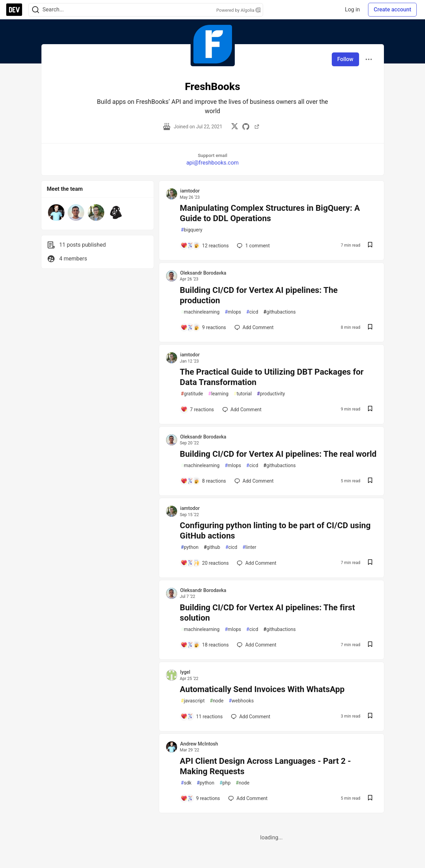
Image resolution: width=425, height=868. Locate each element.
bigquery (192, 230)
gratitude (192, 394)
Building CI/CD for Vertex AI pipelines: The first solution (267, 613)
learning (218, 394)
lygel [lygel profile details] (185, 672)
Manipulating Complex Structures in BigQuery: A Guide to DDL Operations (270, 213)
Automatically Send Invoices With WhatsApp (262, 689)
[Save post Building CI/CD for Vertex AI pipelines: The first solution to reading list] (370, 645)
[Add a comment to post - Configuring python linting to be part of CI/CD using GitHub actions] (205, 563)
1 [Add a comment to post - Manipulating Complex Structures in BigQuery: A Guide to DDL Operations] (253, 246)
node (217, 701)
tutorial (243, 394)
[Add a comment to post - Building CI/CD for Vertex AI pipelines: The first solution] (205, 645)
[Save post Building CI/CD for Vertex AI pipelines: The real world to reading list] (370, 481)
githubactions (280, 312)
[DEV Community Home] (14, 10)
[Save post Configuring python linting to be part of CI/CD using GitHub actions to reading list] (370, 563)
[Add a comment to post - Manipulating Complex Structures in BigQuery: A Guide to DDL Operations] (205, 246)
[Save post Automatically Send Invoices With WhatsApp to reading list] (370, 716)
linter (249, 547)
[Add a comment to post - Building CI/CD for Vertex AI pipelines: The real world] (203, 481)
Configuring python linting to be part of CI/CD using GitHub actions (275, 531)
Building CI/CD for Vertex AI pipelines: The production (259, 295)
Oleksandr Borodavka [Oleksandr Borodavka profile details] (203, 273)
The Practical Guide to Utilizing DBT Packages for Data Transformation (272, 377)
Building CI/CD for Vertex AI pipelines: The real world (278, 454)
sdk (186, 783)
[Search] (36, 10)
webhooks (241, 701)
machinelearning (200, 312)
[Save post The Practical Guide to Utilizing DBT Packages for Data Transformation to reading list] (370, 409)
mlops (233, 312)
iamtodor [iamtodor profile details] (190, 191)
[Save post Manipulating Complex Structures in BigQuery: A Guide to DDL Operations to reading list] (370, 245)
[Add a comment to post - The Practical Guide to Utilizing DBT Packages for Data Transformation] (197, 410)
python (190, 547)
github (212, 547)
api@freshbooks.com (213, 163)
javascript (193, 701)
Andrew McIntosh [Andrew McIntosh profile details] (199, 744)
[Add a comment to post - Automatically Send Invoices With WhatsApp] (202, 717)
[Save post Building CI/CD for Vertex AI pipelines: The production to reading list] (370, 328)
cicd (252, 312)
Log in (352, 9)
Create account (392, 9)
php (225, 783)
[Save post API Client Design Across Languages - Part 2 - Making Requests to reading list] (370, 798)
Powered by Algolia (238, 10)
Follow (345, 59)
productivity (271, 394)
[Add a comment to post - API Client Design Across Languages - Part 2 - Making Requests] (200, 798)
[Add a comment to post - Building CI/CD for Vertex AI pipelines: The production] (203, 327)
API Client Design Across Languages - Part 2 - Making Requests (265, 766)
